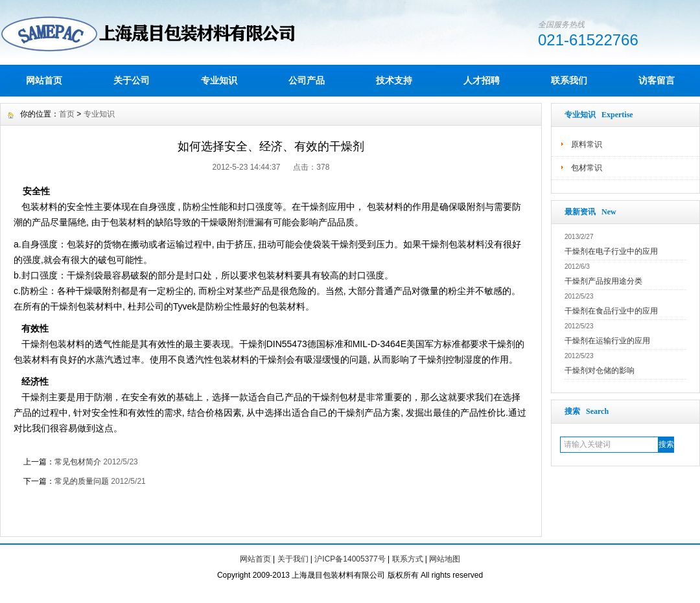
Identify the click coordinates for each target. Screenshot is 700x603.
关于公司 (132, 80)
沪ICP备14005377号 (350, 559)
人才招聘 (482, 80)
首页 (67, 114)
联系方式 (408, 559)
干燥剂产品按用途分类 (603, 281)
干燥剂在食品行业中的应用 (611, 311)
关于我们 (293, 559)
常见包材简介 (78, 462)
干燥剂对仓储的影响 (600, 370)
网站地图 (445, 559)
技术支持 (394, 80)
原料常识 (587, 144)
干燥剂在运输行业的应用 (607, 341)
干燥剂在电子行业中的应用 (611, 251)
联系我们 (569, 80)
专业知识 (219, 80)
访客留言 (657, 80)
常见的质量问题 (82, 481)
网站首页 (44, 80)
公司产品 (307, 80)
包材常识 (587, 168)
